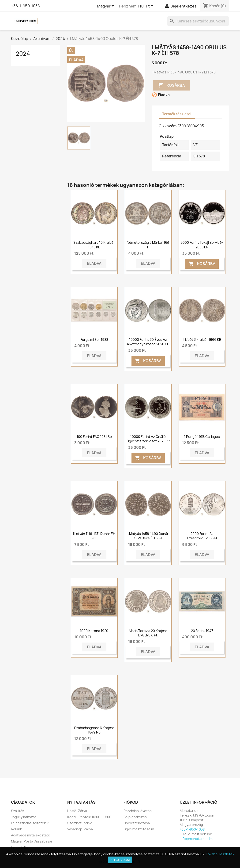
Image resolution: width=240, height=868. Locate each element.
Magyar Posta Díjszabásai (31, 841)
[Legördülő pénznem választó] (146, 6)
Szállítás (18, 811)
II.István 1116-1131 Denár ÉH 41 (94, 536)
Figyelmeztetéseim (139, 829)
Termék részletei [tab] (177, 114)
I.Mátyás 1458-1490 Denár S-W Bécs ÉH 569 (148, 536)
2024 (23, 54)
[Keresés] (198, 21)
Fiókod (131, 802)
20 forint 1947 (202, 631)
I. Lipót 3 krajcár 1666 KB (202, 340)
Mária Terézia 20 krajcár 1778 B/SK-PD (148, 633)
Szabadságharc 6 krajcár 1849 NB (94, 730)
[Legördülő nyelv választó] (106, 6)
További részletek (220, 854)
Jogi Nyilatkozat (24, 817)
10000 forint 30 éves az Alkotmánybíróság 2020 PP (148, 342)
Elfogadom (120, 860)
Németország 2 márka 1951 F (148, 245)
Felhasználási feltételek (30, 823)
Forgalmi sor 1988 (94, 340)
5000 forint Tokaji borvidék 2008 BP (202, 245)
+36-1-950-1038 (25, 6)
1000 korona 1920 (94, 631)
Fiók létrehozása (137, 823)
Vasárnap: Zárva (80, 829)
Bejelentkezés (135, 817)
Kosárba (171, 85)
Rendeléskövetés (138, 811)
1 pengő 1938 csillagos (202, 437)
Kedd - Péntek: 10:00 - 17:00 (89, 817)
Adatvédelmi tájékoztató (31, 835)
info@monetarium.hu (197, 839)
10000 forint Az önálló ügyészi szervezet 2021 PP (148, 439)
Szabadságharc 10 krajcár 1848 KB (94, 245)
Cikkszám (168, 126)
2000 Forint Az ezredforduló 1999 (202, 536)
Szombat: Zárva (80, 823)
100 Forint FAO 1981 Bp (94, 437)
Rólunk (16, 829)
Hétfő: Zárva (77, 811)
